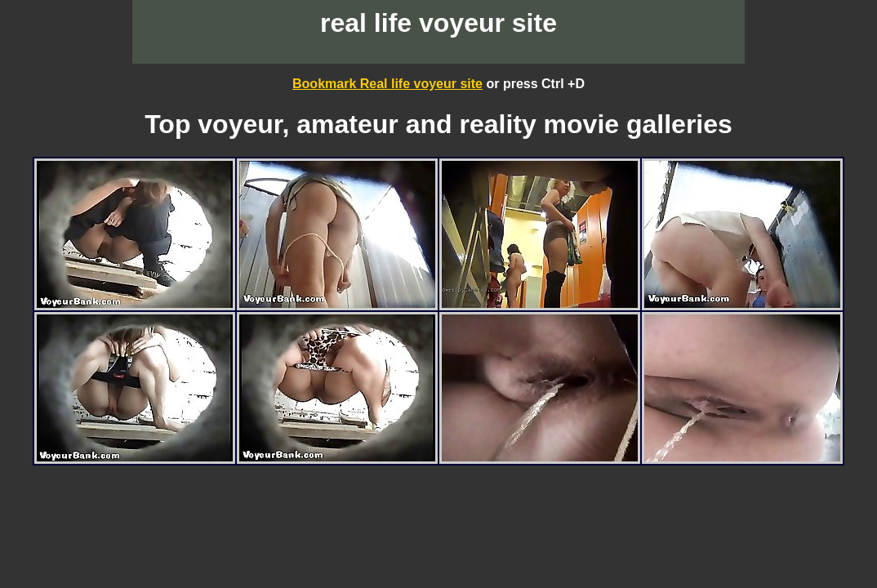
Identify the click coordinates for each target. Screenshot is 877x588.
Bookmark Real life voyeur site (387, 84)
